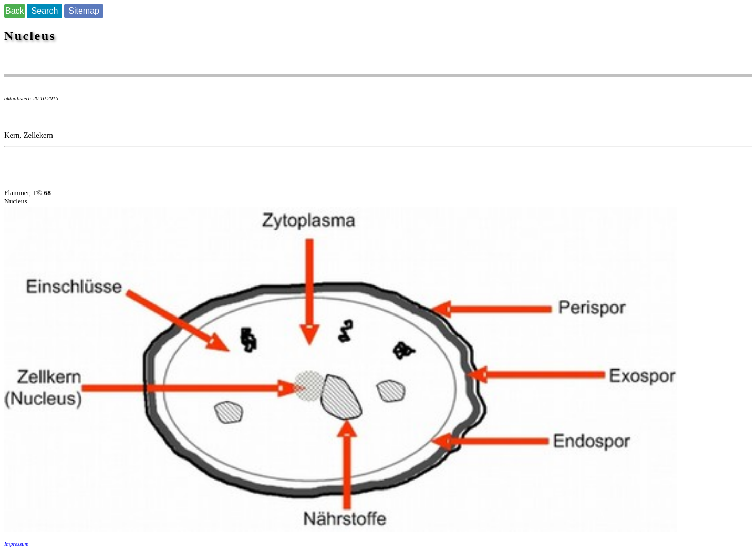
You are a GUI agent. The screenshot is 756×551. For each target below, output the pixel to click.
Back (15, 11)
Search (45, 11)
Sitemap (84, 11)
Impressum (16, 544)
